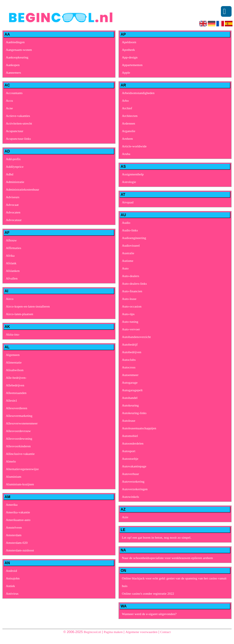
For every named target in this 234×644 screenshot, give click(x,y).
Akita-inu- (13, 334)
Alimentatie (14, 362)
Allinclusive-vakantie (20, 454)
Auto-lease (129, 299)
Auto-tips (128, 314)
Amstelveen (14, 527)
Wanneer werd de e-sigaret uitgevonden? (149, 614)
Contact (165, 632)
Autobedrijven (132, 352)
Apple (126, 72)
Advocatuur (14, 220)
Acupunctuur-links (18, 139)
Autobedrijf (130, 344)
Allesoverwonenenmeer (22, 423)
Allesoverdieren (16, 408)
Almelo (11, 461)
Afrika (10, 255)
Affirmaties (14, 248)
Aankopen (13, 65)
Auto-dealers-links (134, 283)
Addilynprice (15, 167)
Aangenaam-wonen (19, 50)
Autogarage (130, 382)
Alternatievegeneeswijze (22, 469)
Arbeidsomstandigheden (138, 93)
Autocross (129, 367)
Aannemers (13, 72)
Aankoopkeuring (17, 57)
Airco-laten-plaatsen (19, 314)
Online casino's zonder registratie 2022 (148, 593)
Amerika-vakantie (18, 512)
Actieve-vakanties (18, 116)
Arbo (125, 100)
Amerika (12, 505)
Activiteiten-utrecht (19, 123)
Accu (9, 100)
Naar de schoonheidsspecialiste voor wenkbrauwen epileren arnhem (167, 558)
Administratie (15, 182)
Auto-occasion (132, 306)
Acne (9, 108)
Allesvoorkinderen (18, 446)
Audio (126, 223)
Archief (127, 108)
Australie (128, 253)
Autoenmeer (130, 375)
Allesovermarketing (19, 416)
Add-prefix (13, 159)
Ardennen (128, 123)
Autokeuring (130, 405)
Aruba (126, 154)
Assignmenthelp (133, 174)
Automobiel (130, 436)
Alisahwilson (15, 370)
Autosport (129, 451)
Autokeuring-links (134, 413)
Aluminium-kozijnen (20, 484)
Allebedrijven (15, 385)
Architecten (130, 116)
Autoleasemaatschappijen (139, 428)
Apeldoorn (129, 42)
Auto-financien (132, 291)
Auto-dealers (131, 276)
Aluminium (14, 477)
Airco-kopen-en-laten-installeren (28, 306)
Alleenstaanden (16, 393)
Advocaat (12, 205)
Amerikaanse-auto (18, 520)
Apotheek (128, 50)
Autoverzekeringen (135, 489)
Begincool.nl (92, 632)
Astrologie (129, 182)
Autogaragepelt (132, 390)
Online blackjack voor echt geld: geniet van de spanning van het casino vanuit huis (174, 582)
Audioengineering (134, 238)
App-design (130, 57)
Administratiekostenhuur (22, 189)
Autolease (129, 421)
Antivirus (12, 593)
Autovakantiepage (134, 466)
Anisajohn (13, 578)
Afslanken (13, 271)
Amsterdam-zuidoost (20, 550)
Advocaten (13, 212)
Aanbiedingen (15, 42)
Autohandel (130, 398)
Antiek (10, 586)
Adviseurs (13, 197)
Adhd (9, 174)
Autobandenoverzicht (136, 337)
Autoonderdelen (133, 443)
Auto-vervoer (131, 329)
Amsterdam (14, 535)
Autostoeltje (130, 459)
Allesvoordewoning (19, 438)
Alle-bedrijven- (16, 378)
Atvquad (128, 202)
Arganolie (129, 131)
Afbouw (11, 240)
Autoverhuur (130, 474)
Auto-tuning (130, 322)
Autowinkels (130, 497)
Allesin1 (11, 400)
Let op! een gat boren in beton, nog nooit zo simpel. (157, 537)
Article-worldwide (134, 146)
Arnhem (127, 139)
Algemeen (13, 355)
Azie (125, 517)
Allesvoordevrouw (18, 431)
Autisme (128, 261)
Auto (125, 268)
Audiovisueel (131, 245)
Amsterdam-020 (17, 543)
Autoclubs (129, 360)
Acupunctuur (14, 131)
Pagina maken (113, 632)
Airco (10, 299)
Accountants (14, 93)
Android (11, 571)
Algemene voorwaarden (141, 632)
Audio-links (130, 230)
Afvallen (12, 278)
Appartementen (132, 65)
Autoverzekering (133, 481)
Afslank (11, 263)
